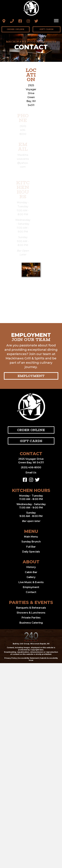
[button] (4, 21)
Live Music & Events (31, 582)
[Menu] (56, 21)
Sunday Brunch (31, 542)
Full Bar (31, 547)
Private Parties (31, 618)
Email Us (31, 473)
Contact (31, 592)
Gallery (31, 577)
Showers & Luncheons (31, 613)
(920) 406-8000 (31, 467)
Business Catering (31, 623)
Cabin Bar (31, 572)
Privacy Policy (11, 658)
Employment (31, 587)
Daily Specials (31, 552)
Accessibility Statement (28, 658)
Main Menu (31, 537)
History (31, 567)
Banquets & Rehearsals (31, 608)
